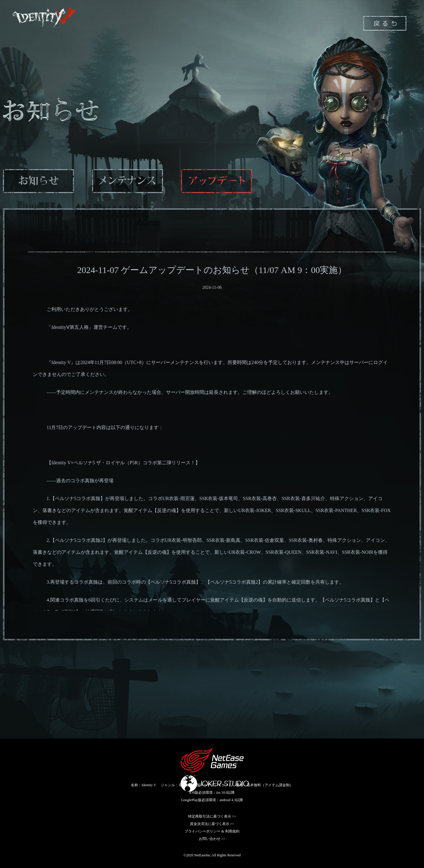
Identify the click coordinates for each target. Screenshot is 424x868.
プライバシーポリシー (202, 831)
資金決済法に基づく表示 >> (212, 824)
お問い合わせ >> (212, 839)
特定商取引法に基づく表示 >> (212, 816)
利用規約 (232, 831)
